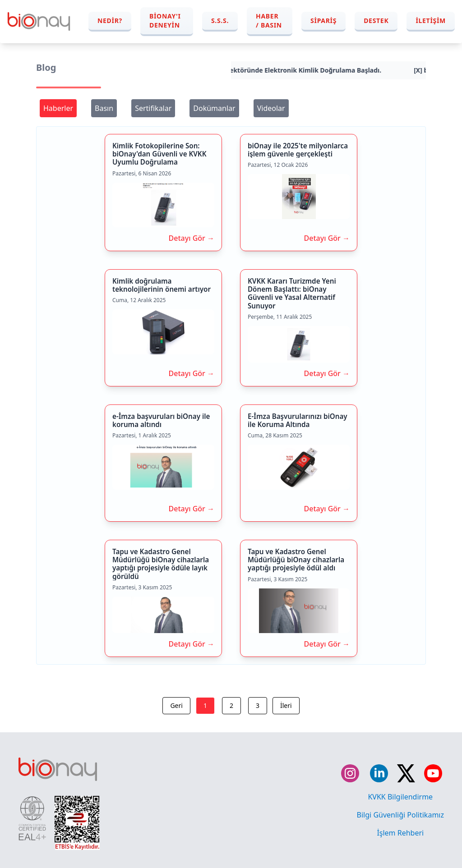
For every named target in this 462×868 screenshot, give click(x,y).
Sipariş (323, 21)
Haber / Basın (269, 21)
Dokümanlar (214, 108)
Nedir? (110, 21)
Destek (376, 21)
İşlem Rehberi (400, 833)
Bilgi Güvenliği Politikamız (400, 815)
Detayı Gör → (192, 238)
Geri (176, 705)
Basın (104, 108)
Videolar (271, 108)
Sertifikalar (153, 108)
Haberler (58, 108)
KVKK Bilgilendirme (400, 797)
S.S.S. (220, 21)
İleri (286, 705)
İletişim (431, 21)
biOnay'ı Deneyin (165, 21)
